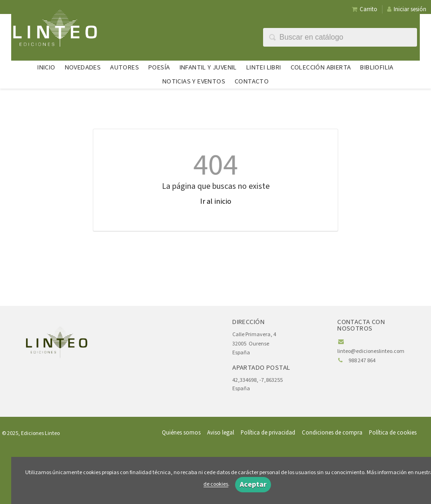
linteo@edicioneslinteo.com (371, 351)
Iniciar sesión (407, 9)
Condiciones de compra (332, 433)
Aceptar (253, 484)
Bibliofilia (377, 67)
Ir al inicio (216, 201)
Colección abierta (321, 67)
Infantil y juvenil (208, 67)
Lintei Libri (264, 67)
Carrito (365, 9)
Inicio (46, 67)
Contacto (252, 81)
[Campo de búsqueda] (340, 37)
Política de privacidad (268, 433)
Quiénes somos (181, 433)
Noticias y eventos (194, 81)
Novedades (83, 67)
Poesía (159, 67)
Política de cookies (393, 433)
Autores (125, 67)
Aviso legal (221, 433)
